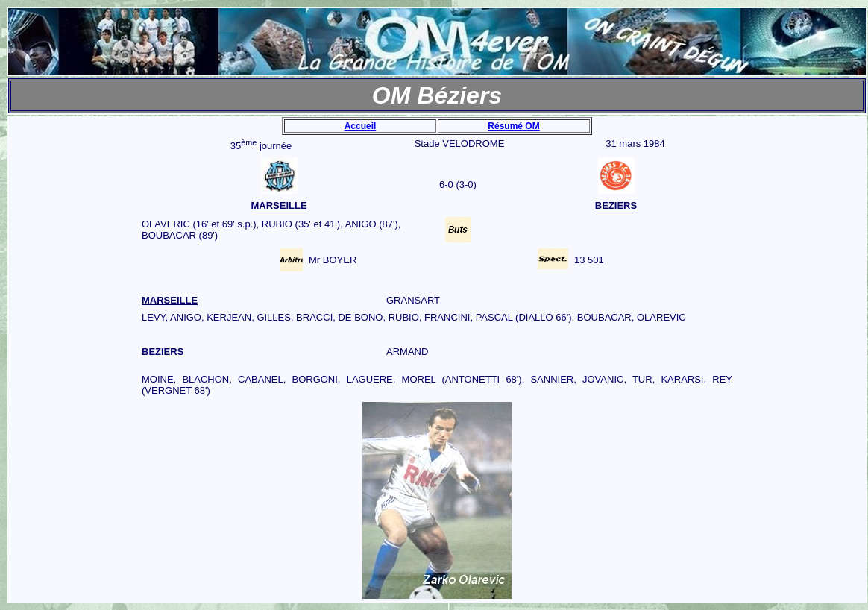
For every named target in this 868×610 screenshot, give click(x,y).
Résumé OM (513, 126)
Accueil (361, 126)
